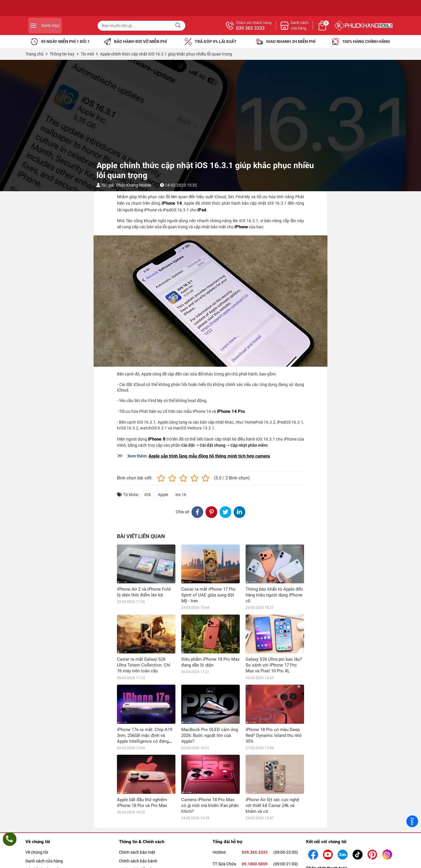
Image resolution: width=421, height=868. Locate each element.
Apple (163, 495)
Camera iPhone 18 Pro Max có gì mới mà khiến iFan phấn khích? (210, 806)
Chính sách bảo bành (138, 861)
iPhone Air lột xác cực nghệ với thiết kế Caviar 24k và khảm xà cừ (272, 806)
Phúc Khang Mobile (134, 185)
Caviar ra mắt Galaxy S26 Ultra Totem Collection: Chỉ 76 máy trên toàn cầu (144, 665)
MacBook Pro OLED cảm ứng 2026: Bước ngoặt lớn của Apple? (210, 735)
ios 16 (181, 495)
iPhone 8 (157, 439)
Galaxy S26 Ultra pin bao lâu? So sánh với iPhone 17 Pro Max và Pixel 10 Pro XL (274, 665)
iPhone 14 (172, 203)
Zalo (412, 821)
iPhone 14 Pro (231, 411)
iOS (147, 495)
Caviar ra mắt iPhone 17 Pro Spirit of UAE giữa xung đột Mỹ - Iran (208, 595)
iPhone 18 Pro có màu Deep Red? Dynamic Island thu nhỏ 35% (274, 735)
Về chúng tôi (37, 852)
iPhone (241, 227)
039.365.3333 (255, 852)
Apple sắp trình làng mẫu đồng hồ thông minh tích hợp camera (209, 456)
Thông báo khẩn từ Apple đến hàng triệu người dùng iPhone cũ (274, 595)
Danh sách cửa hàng (44, 861)
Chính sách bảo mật (137, 852)
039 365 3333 (314, 28)
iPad (202, 210)
